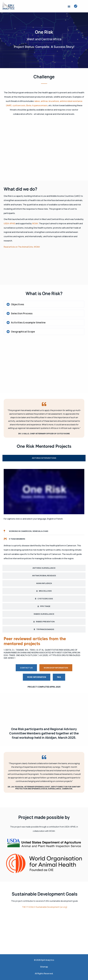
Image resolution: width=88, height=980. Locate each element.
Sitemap (44, 967)
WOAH (35, 223)
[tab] (44, 458)
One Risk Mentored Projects (44, 446)
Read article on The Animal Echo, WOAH (22, 247)
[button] (69, 6)
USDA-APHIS (9, 223)
